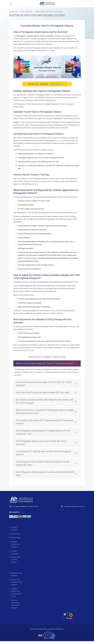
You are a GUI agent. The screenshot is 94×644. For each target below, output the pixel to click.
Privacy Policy (16, 541)
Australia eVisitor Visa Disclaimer (15, 547)
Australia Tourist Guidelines (17, 577)
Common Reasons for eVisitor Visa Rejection (15, 607)
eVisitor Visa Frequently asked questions (17, 585)
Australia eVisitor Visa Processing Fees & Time (17, 595)
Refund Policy (16, 537)
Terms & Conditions (15, 531)
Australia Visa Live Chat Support (16, 562)
